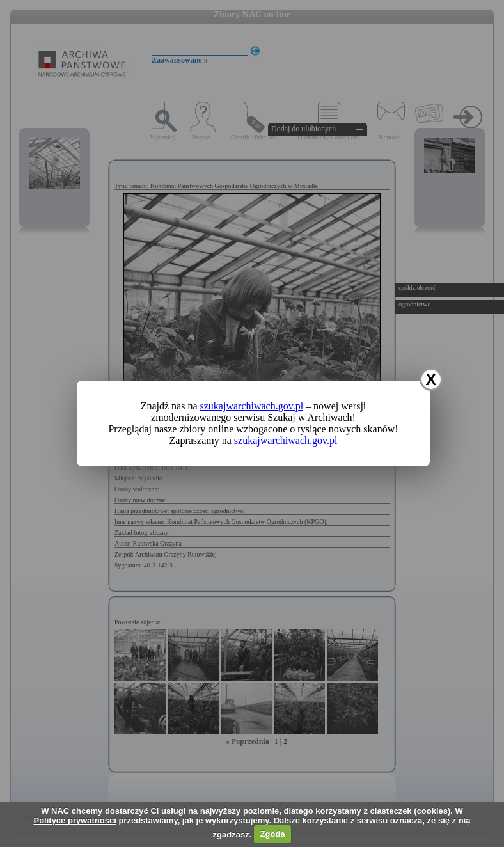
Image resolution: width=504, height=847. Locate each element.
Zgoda (273, 834)
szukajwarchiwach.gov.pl (252, 406)
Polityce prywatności (75, 820)
